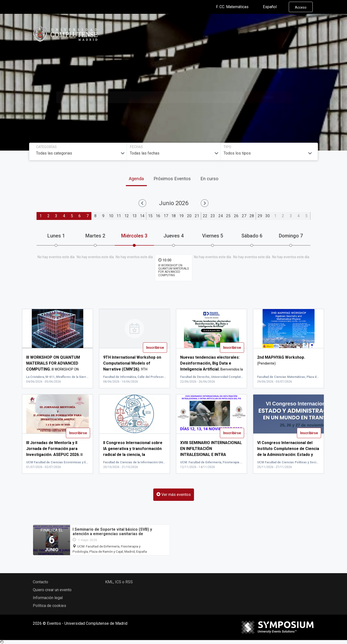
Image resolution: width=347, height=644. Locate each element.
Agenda (136, 179)
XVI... (211, 455)
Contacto (40, 582)
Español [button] (274, 7)
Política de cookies (49, 606)
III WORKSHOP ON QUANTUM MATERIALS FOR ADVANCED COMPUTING (173, 270)
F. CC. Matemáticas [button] (236, 7)
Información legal (48, 598)
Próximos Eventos (172, 179)
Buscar (267, 97)
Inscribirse (155, 348)
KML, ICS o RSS (119, 582)
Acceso (301, 7)
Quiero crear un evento (52, 590)
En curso (209, 179)
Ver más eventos (174, 495)
